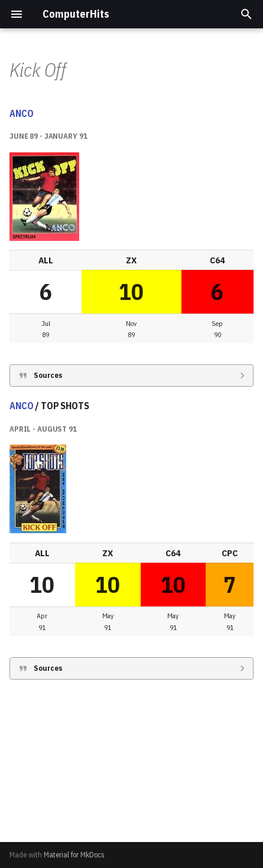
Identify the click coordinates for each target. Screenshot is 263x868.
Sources (48, 523)
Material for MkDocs (74, 855)
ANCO (21, 261)
